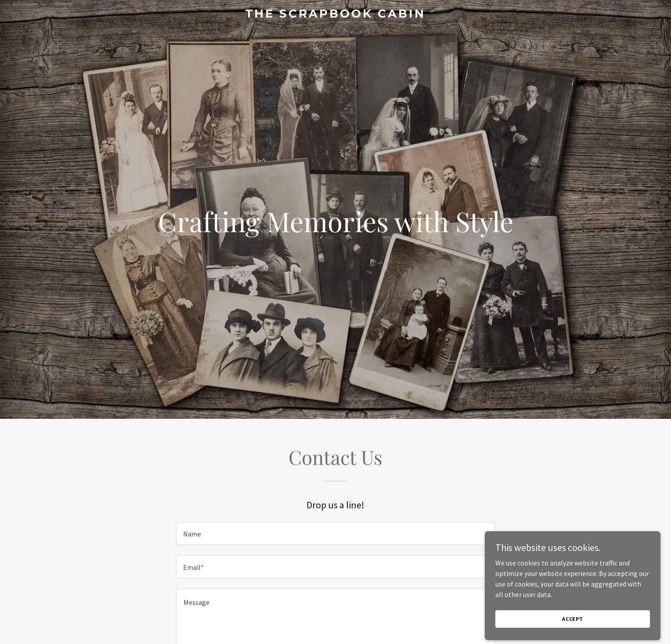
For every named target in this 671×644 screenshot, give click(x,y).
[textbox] (335, 533)
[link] (335, 15)
